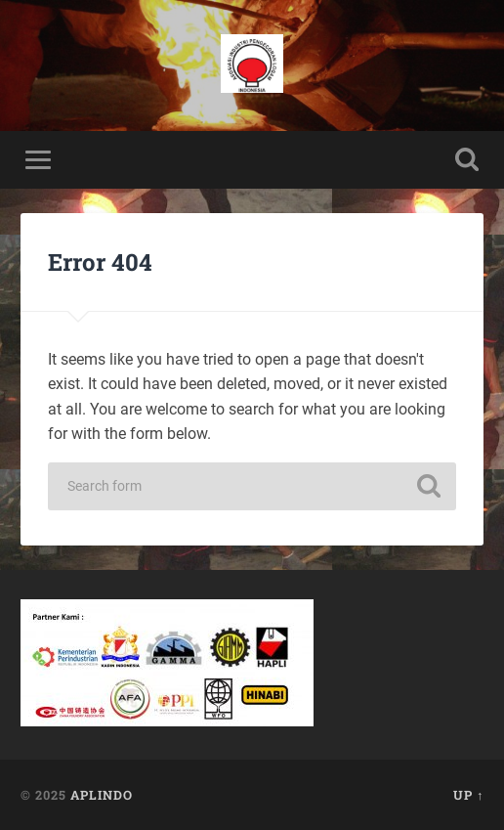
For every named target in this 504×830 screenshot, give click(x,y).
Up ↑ (468, 795)
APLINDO (102, 795)
